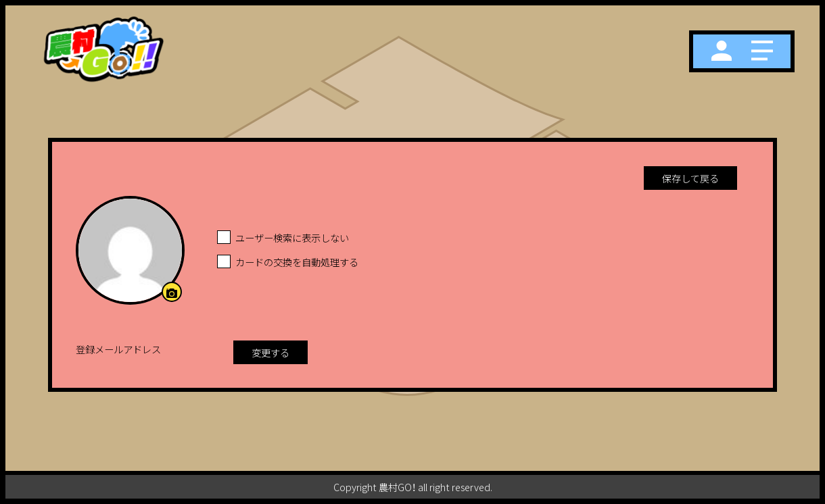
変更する (270, 352)
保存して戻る (690, 178)
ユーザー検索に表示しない (292, 237)
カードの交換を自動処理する (297, 262)
